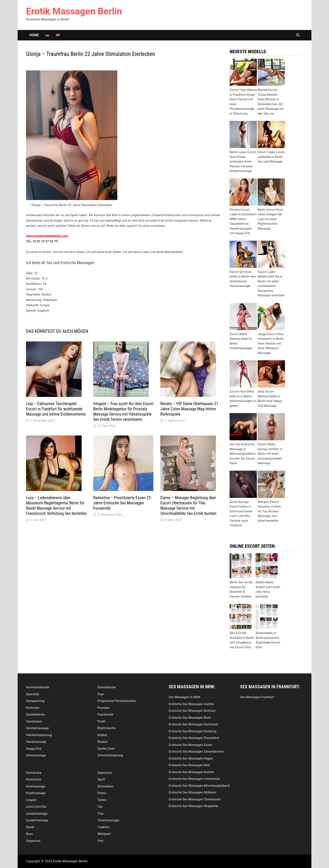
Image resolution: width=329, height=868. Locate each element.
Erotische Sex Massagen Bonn (190, 718)
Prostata (103, 708)
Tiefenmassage (108, 820)
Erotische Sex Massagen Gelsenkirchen (196, 752)
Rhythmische (106, 728)
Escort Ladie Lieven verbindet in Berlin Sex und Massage (271, 157)
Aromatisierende (38, 687)
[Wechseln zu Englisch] (58, 35)
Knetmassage (36, 786)
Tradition (104, 827)
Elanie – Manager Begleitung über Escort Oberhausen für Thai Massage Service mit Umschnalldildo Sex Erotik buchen (188, 506)
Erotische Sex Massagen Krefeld (191, 772)
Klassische (34, 779)
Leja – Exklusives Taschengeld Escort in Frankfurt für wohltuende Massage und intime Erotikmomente (56, 409)
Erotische (33, 708)
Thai (100, 814)
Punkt (101, 721)
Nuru (29, 834)
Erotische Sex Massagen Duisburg (193, 731)
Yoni (100, 841)
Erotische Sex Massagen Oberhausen (195, 799)
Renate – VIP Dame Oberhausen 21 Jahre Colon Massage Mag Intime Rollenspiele (189, 409)
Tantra (102, 800)
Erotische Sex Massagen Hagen (191, 758)
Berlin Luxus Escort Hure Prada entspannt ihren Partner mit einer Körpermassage (243, 161)
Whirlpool (104, 834)
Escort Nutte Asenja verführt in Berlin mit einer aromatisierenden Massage (270, 454)
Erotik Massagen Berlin (74, 11)
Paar (101, 694)
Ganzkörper (34, 721)
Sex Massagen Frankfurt (257, 697)
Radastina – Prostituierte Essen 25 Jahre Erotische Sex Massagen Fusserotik (122, 503)
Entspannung (35, 701)
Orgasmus (33, 841)
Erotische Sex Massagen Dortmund (193, 724)
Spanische (105, 773)
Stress (102, 793)
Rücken (102, 742)
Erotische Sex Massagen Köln (189, 765)
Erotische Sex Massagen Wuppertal (193, 806)
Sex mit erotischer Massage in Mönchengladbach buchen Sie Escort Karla (243, 454)
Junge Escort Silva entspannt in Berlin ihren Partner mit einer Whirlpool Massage (271, 344)
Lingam (31, 800)
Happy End (34, 749)
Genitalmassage (37, 728)
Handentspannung (39, 735)
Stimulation (105, 786)
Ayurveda (33, 694)
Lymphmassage (37, 820)
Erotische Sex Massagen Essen (191, 745)
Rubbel (102, 735)
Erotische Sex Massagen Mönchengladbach (199, 786)
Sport (101, 779)
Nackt (30, 827)
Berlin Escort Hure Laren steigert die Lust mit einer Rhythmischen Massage (270, 219)
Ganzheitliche (35, 714)
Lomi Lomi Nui (36, 807)
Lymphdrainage (37, 814)
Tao (100, 807)
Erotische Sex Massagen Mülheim (192, 792)
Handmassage (36, 742)
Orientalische (106, 687)
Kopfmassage (36, 793)
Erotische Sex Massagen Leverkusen (194, 779)
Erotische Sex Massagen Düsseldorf (194, 738)
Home (34, 35)
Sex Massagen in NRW (184, 697)
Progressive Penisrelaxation (117, 701)
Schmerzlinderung (110, 755)
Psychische (105, 714)
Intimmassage (36, 755)
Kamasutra (34, 773)
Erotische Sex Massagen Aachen (192, 704)
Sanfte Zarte (106, 749)
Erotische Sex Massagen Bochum (192, 711)
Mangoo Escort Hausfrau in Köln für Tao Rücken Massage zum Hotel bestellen (269, 511)
